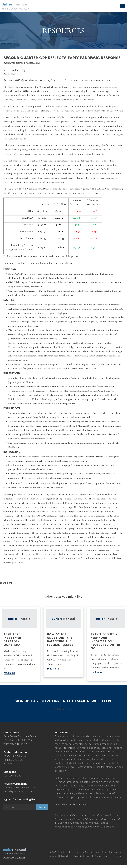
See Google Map (12, 779)
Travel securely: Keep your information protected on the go (106, 644)
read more (10, 676)
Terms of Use (117, 859)
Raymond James (16, 65)
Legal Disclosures (79, 859)
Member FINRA (52, 859)
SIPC (64, 859)
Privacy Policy (99, 859)
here (79, 808)
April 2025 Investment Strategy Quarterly (14, 643)
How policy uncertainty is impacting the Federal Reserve (61, 643)
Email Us (8, 767)
